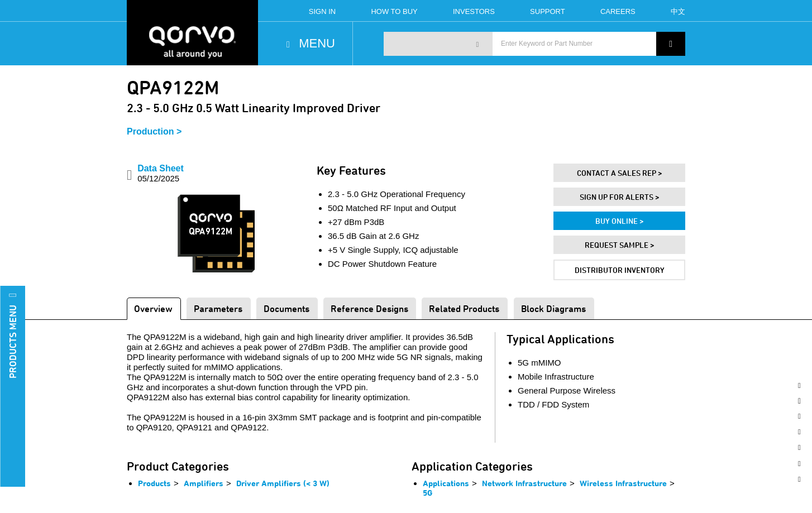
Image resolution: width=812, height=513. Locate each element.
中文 (678, 11)
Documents (286, 308)
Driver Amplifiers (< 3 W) (283, 483)
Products (154, 483)
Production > (154, 131)
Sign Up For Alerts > (620, 197)
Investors (474, 11)
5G (428, 493)
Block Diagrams (553, 308)
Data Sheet (161, 173)
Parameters (218, 308)
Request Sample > (620, 245)
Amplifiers (204, 483)
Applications (446, 483)
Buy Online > (620, 221)
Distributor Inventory (620, 270)
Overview (153, 308)
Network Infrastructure (524, 483)
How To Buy (394, 11)
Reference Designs (369, 308)
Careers (618, 11)
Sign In (322, 11)
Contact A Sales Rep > (620, 173)
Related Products (464, 308)
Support (548, 11)
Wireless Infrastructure (623, 483)
